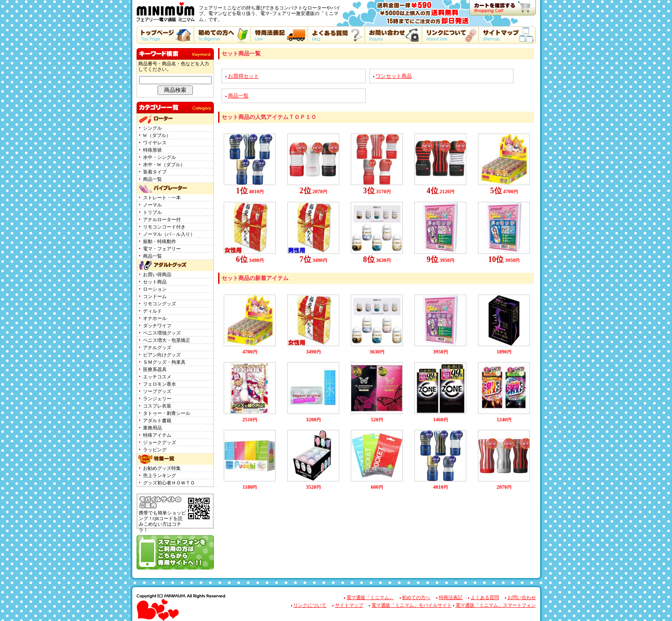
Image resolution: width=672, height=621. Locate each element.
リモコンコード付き (164, 227)
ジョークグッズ (160, 443)
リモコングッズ (160, 304)
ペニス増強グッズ (162, 333)
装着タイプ (155, 172)
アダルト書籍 (157, 421)
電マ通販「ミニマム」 (370, 598)
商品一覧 (152, 179)
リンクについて (310, 605)
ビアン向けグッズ (162, 355)
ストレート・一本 (162, 198)
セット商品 (155, 282)
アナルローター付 (162, 220)
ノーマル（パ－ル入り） (169, 234)
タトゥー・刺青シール (167, 413)
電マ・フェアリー (162, 249)
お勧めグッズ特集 (162, 468)
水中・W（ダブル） (164, 165)
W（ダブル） (157, 135)
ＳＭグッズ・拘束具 (164, 362)
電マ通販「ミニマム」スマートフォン (496, 605)
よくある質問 (485, 598)
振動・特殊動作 (160, 242)
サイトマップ (349, 605)
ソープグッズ (157, 391)
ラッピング (155, 450)
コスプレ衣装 (157, 406)
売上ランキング (160, 476)
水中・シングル (160, 157)
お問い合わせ (522, 598)
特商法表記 (451, 598)
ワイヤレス (155, 143)
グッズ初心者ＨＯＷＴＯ (169, 483)
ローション (155, 289)
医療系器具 (155, 370)
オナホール (155, 318)
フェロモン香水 (160, 384)
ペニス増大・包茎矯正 (167, 340)
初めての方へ (416, 598)
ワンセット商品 (394, 76)
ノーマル (152, 205)
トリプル (152, 212)
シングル (152, 128)
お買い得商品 (157, 275)
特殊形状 (152, 150)
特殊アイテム (157, 435)
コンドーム (155, 297)
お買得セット (243, 76)
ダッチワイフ (157, 326)
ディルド (152, 311)
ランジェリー (157, 399)
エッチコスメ (157, 377)
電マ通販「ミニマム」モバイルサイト (412, 605)
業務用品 (152, 428)
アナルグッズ (157, 348)
